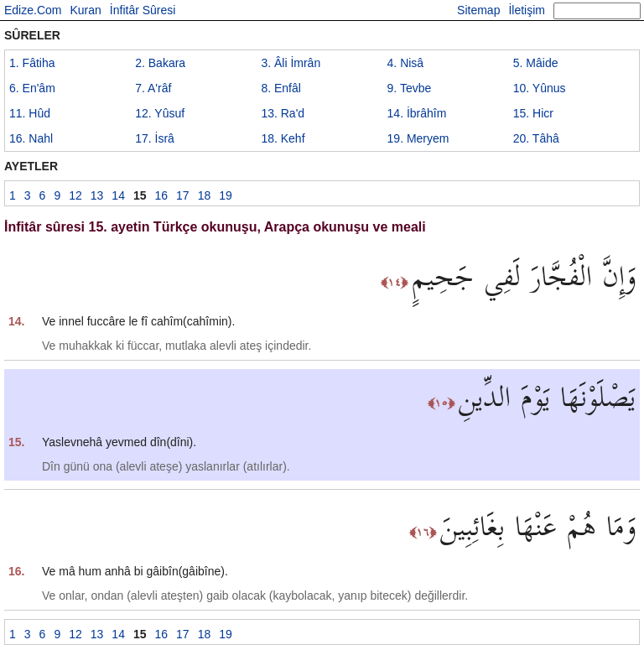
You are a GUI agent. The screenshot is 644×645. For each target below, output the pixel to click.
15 (533, 113)
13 (283, 113)
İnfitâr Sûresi (143, 10)
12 (160, 113)
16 (31, 138)
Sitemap (478, 10)
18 (283, 138)
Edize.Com (33, 10)
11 (30, 113)
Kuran (85, 10)
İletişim (527, 10)
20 (536, 138)
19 (418, 138)
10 (540, 88)
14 (417, 113)
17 (155, 138)
